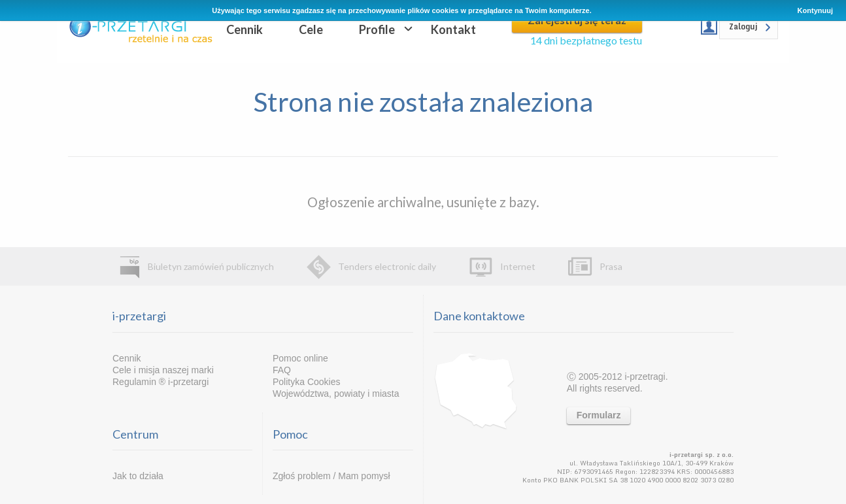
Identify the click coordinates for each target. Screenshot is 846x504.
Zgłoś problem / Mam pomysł (331, 476)
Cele (311, 29)
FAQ (282, 370)
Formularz (599, 415)
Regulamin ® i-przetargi (161, 382)
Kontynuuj (815, 10)
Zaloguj (743, 26)
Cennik (245, 29)
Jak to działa (138, 476)
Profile (377, 29)
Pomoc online (300, 358)
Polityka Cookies (307, 382)
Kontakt (453, 29)
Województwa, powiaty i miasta (336, 394)
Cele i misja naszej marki (163, 370)
